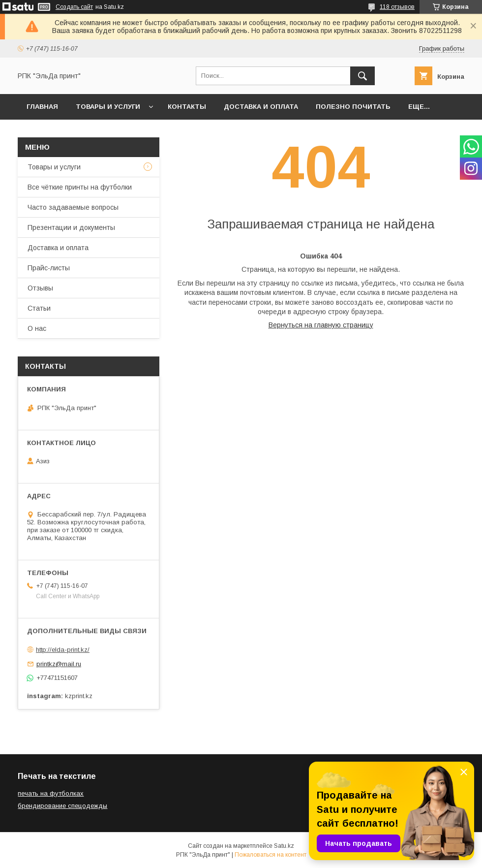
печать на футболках (51, 793)
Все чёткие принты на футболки (80, 187)
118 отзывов (397, 7)
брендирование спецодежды (62, 806)
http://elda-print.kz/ (63, 650)
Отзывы (40, 288)
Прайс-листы (49, 268)
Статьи (39, 308)
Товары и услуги (108, 107)
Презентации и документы (71, 227)
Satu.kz (284, 846)
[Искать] (362, 76)
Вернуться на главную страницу (321, 325)
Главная (42, 107)
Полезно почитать (353, 107)
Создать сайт (74, 7)
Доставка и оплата (261, 107)
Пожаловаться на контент (271, 855)
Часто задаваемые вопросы (73, 207)
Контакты (187, 107)
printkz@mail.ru (59, 664)
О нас (37, 328)
